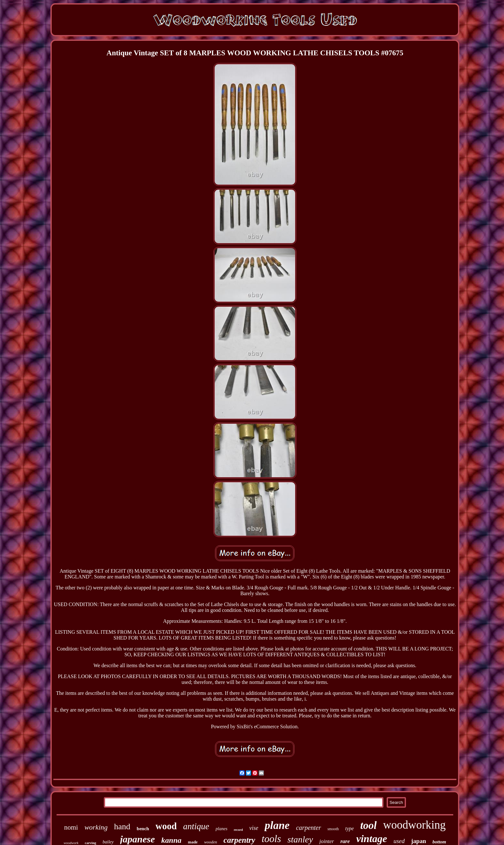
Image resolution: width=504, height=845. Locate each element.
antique (196, 826)
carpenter (309, 828)
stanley (300, 839)
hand (122, 827)
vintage (372, 839)
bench (143, 829)
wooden (211, 842)
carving (90, 843)
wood (166, 826)
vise (254, 828)
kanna (171, 840)
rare (345, 841)
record (238, 830)
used (399, 841)
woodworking (414, 825)
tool (369, 825)
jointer (327, 841)
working (96, 827)
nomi (71, 827)
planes (222, 829)
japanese (138, 839)
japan (419, 841)
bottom (439, 842)
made (193, 842)
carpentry (239, 840)
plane (277, 825)
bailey (108, 842)
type (350, 828)
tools (271, 839)
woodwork (71, 843)
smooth (333, 829)
